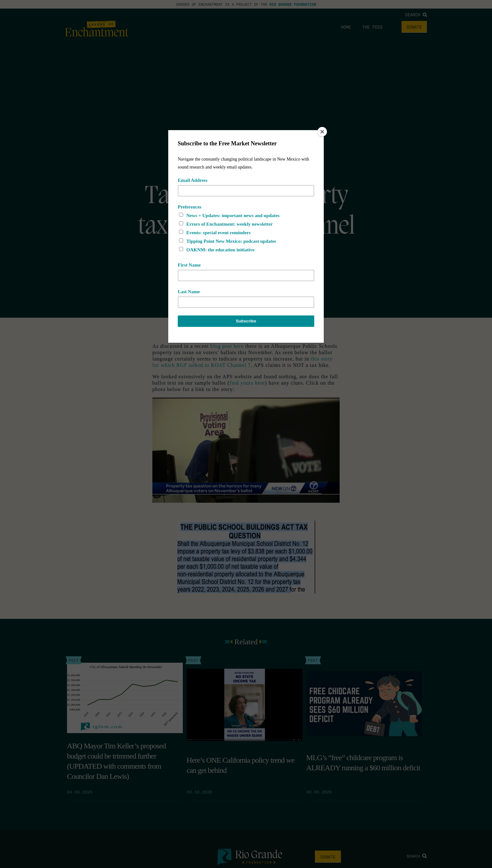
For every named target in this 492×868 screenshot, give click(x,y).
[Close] (322, 132)
